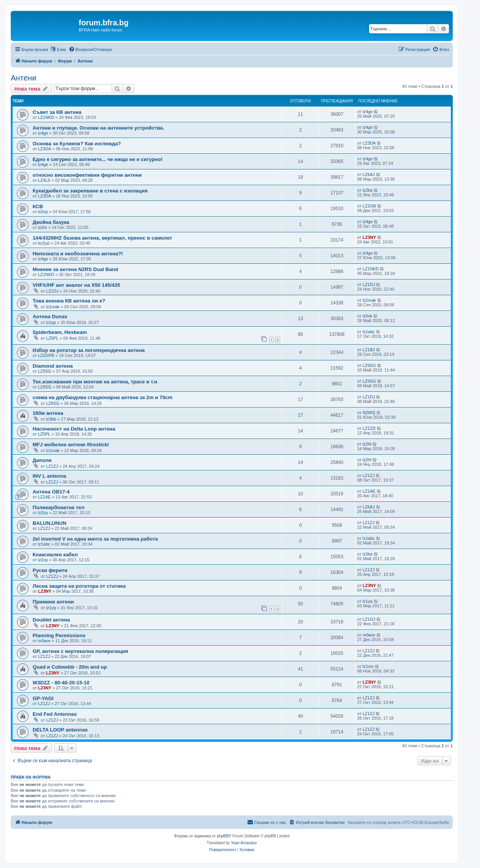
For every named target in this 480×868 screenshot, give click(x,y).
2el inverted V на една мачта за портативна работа (95, 539)
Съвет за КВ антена (57, 112)
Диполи (42, 460)
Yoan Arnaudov (244, 843)
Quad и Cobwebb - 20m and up (70, 667)
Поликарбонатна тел (59, 507)
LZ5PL (52, 338)
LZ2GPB (46, 355)
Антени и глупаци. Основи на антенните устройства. (98, 128)
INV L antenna (49, 476)
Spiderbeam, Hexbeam (60, 332)
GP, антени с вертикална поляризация (80, 651)
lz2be (368, 190)
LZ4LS (44, 180)
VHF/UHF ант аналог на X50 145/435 (76, 285)
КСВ (38, 206)
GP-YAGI (43, 698)
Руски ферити (50, 570)
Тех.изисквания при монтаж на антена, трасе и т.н (95, 382)
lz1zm (368, 666)
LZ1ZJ (52, 466)
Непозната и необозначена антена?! (78, 254)
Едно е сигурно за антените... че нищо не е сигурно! (98, 159)
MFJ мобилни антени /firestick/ (71, 445)
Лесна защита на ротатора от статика (79, 586)
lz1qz (51, 322)
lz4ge (368, 112)
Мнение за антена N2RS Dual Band (75, 269)
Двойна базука (51, 222)
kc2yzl (44, 243)
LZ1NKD (46, 117)
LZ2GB (369, 206)
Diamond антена (53, 366)
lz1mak (53, 307)
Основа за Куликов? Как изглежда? (77, 144)
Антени (24, 78)
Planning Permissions (59, 635)
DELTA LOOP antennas (60, 730)
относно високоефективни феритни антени (87, 175)
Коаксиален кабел (55, 555)
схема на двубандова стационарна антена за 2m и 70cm (103, 397)
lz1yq (51, 608)
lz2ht (367, 444)
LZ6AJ (369, 174)
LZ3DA (45, 149)
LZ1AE (45, 497)
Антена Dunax (50, 316)
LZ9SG (45, 371)
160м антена (48, 413)
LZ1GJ (369, 619)
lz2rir (43, 227)
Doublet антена (51, 620)
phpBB (223, 836)
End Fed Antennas (55, 714)
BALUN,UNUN (49, 523)
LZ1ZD (369, 428)
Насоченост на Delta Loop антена (74, 429)
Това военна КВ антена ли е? (69, 301)
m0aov (44, 641)
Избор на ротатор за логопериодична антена (89, 350)
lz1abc (369, 332)
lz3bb (51, 419)
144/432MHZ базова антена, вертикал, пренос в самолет (102, 238)
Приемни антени (53, 602)
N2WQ (369, 413)
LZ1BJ (369, 350)
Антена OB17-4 (51, 492)
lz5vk (367, 316)
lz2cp (43, 212)
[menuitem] (90, 49)
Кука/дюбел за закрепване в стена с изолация (90, 191)
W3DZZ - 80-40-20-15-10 (61, 683)
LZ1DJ (52, 291)
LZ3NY (369, 237)
